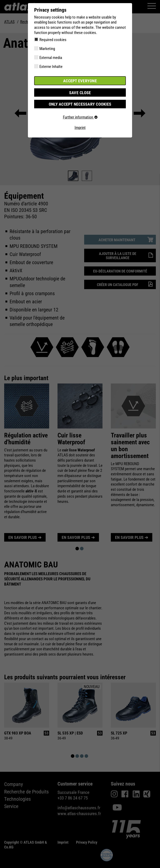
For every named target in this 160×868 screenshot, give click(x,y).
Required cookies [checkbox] (53, 40)
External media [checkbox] (51, 58)
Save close (80, 92)
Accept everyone (80, 81)
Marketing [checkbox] (47, 49)
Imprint (80, 127)
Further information (80, 117)
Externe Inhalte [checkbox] (51, 67)
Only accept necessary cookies (80, 104)
